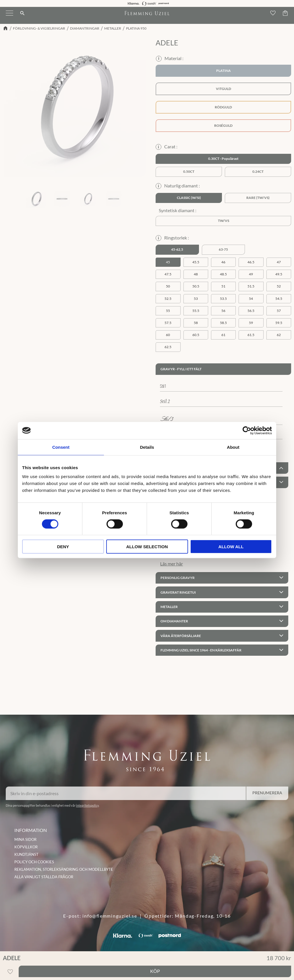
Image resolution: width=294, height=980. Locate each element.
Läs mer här (172, 564)
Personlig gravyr (178, 578)
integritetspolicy (87, 805)
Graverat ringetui (178, 592)
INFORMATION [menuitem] (31, 830)
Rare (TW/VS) (258, 198)
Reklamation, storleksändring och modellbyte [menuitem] (64, 869)
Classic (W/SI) (189, 198)
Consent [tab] (61, 447)
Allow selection (147, 547)
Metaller (169, 607)
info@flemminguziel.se (110, 916)
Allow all (231, 547)
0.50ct (189, 171)
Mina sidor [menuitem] (25, 839)
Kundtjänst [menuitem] (26, 854)
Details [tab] (147, 447)
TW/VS (224, 221)
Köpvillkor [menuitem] (26, 847)
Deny (63, 547)
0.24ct (258, 171)
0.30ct (214, 159)
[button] (9, 17)
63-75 (223, 249)
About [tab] (233, 447)
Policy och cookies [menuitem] (34, 862)
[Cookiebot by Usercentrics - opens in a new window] (247, 430)
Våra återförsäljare (181, 636)
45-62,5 (177, 249)
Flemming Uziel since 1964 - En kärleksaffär (201, 650)
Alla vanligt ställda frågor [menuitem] (44, 877)
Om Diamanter (174, 621)
